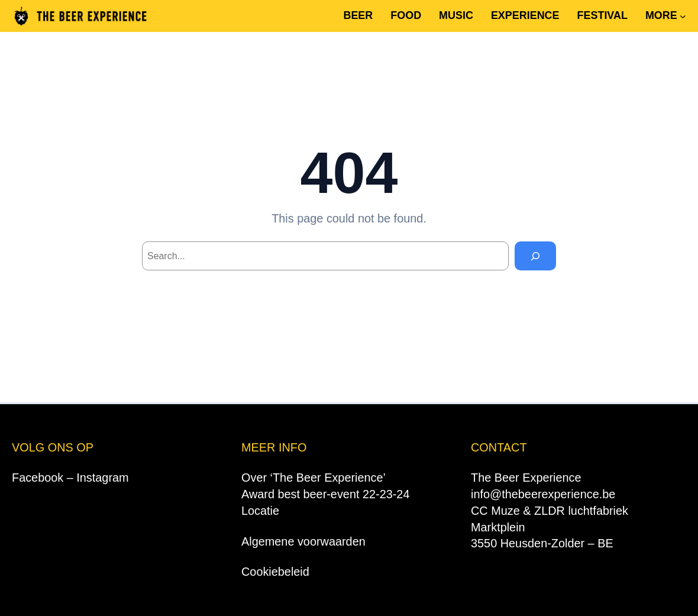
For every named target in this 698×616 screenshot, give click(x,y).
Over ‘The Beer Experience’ (314, 478)
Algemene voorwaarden (303, 541)
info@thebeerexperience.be (543, 494)
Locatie (260, 511)
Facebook (38, 478)
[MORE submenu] (683, 16)
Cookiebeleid (275, 572)
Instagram (102, 478)
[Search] (536, 256)
